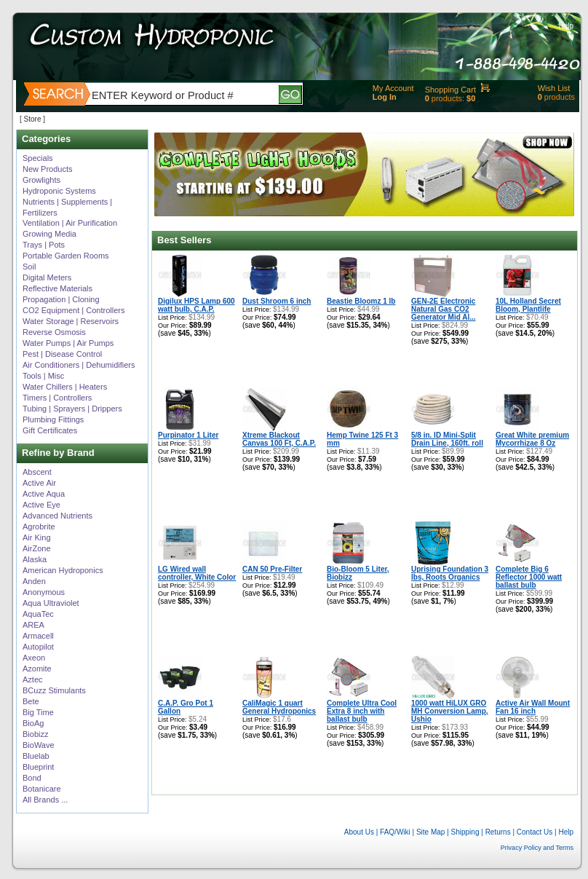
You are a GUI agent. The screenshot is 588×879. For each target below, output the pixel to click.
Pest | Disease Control (62, 354)
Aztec (33, 679)
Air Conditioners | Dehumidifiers (79, 365)
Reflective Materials (57, 288)
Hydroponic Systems (59, 191)
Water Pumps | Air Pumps (68, 343)
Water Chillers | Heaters (65, 387)
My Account (393, 88)
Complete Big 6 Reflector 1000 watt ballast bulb (529, 577)
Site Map (430, 832)
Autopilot (38, 647)
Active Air (39, 483)
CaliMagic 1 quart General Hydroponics (279, 707)
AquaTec (38, 614)
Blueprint (38, 767)
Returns (498, 832)
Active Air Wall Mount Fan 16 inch (533, 707)
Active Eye (41, 505)
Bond (32, 778)
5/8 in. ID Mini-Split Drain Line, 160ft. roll (447, 439)
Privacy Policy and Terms (537, 848)
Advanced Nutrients (57, 516)
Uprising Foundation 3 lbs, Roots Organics (450, 573)
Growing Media (49, 234)
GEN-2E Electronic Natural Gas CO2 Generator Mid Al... (444, 309)
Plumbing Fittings (53, 419)
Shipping (465, 832)
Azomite (37, 669)
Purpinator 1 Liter (188, 435)
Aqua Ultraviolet (51, 603)
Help (566, 26)
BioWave (39, 745)
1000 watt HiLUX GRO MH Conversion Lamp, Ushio (450, 711)
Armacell (38, 636)
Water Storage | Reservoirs (71, 321)
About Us (359, 832)
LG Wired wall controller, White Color (197, 573)
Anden (34, 581)
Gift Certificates (50, 430)
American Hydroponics (63, 570)
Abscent (37, 472)
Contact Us (535, 832)
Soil (29, 267)
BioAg (33, 723)
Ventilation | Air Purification (70, 223)
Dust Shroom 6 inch (277, 301)
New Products (47, 169)
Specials (38, 158)
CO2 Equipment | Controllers (73, 310)
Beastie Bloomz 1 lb (361, 301)
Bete (31, 701)
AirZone (37, 548)
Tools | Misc (43, 376)
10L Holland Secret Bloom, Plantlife (528, 305)
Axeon (34, 658)
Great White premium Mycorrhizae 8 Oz (532, 439)
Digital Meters (47, 277)
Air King (37, 537)
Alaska (35, 559)
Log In (385, 97)
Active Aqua (44, 494)
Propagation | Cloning (61, 299)
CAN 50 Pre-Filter (272, 569)
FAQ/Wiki (395, 832)
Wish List (554, 88)
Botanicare (42, 789)
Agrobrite (39, 527)
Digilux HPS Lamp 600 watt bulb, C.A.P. (196, 305)
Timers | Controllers (57, 398)
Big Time (38, 712)
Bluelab (36, 756)
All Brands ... (45, 800)
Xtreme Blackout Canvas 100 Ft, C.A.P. (279, 439)
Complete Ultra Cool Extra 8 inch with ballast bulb (362, 711)
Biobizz (35, 734)
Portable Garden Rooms (66, 256)
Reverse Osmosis (54, 332)
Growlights (41, 180)
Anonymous (44, 592)
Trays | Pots (44, 245)
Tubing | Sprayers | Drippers (72, 409)
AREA (33, 625)
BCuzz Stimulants (54, 690)
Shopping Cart (450, 90)
